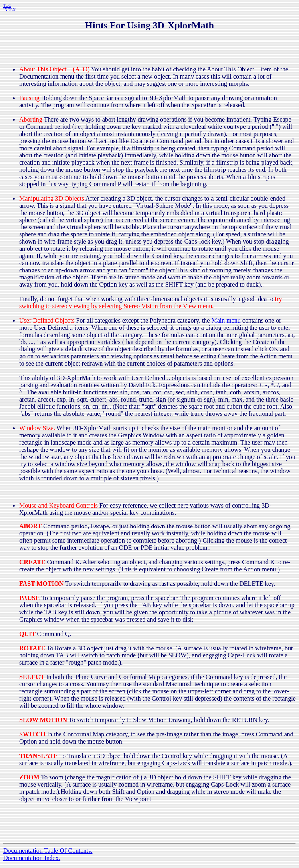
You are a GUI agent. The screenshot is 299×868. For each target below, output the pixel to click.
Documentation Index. (32, 858)
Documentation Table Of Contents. (48, 851)
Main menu (226, 320)
